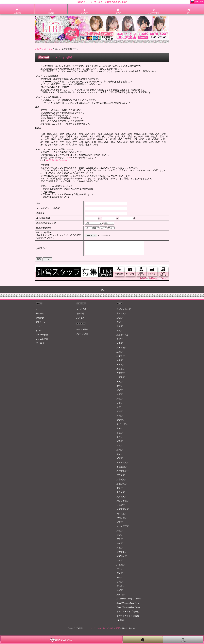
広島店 (119, 542)
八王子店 (120, 380)
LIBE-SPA (120, 623)
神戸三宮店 (121, 520)
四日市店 (120, 478)
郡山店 (119, 333)
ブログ (39, 329)
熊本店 (119, 576)
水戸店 (119, 397)
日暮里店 (120, 367)
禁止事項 (40, 346)
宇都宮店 (120, 423)
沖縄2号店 (121, 597)
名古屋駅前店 (122, 465)
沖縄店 (119, 593)
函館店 (119, 320)
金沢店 (119, 440)
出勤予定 (40, 320)
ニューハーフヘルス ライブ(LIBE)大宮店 (101, 631)
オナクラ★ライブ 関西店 (128, 618)
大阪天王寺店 (122, 512)
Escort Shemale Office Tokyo (128, 606)
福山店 (119, 537)
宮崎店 (119, 584)
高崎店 (119, 418)
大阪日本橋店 (122, 503)
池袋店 (119, 363)
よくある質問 (42, 342)
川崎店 (119, 393)
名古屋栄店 (121, 469)
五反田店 (120, 371)
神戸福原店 (121, 516)
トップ (39, 312)
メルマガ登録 (42, 337)
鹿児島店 (120, 589)
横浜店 (119, 388)
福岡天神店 (121, 559)
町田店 (119, 384)
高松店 (119, 550)
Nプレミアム (122, 427)
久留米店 (120, 567)
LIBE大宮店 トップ (44, 49)
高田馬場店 (121, 350)
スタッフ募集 (82, 336)
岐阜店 (119, 448)
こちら (67, 158)
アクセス (80, 320)
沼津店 (119, 461)
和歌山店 (120, 495)
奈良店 (119, 491)
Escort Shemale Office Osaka (128, 610)
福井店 (119, 444)
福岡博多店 (121, 555)
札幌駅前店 (121, 316)
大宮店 (119, 401)
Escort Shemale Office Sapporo (129, 601)
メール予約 (81, 312)
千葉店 (119, 406)
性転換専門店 (122, 529)
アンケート (41, 325)
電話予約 (80, 316)
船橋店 (119, 414)
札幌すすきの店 (123, 312)
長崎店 (119, 580)
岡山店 (119, 533)
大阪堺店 (120, 508)
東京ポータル (122, 337)
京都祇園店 (121, 482)
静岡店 (119, 452)
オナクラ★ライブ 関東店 (128, 614)
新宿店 (119, 342)
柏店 (118, 410)
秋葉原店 (120, 359)
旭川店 (119, 325)
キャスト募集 (82, 332)
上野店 (119, 354)
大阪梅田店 (121, 499)
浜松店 (119, 457)
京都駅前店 (121, 486)
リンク (39, 333)
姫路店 (119, 525)
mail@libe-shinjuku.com (56, 160)
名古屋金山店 (122, 474)
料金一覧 (40, 316)
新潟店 (119, 431)
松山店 (119, 546)
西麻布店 (120, 376)
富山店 (119, 435)
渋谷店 (119, 346)
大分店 (119, 572)
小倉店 (119, 563)
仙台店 (119, 329)
